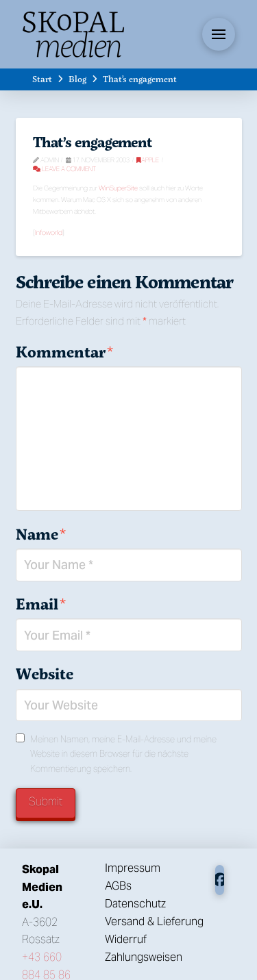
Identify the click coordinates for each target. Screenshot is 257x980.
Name (41, 534)
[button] (219, 34)
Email (41, 604)
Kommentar (64, 352)
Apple (148, 160)
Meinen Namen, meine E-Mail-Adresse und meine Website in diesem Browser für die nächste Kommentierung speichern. (123, 754)
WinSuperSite (118, 188)
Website (45, 674)
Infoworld (49, 233)
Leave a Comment (64, 169)
